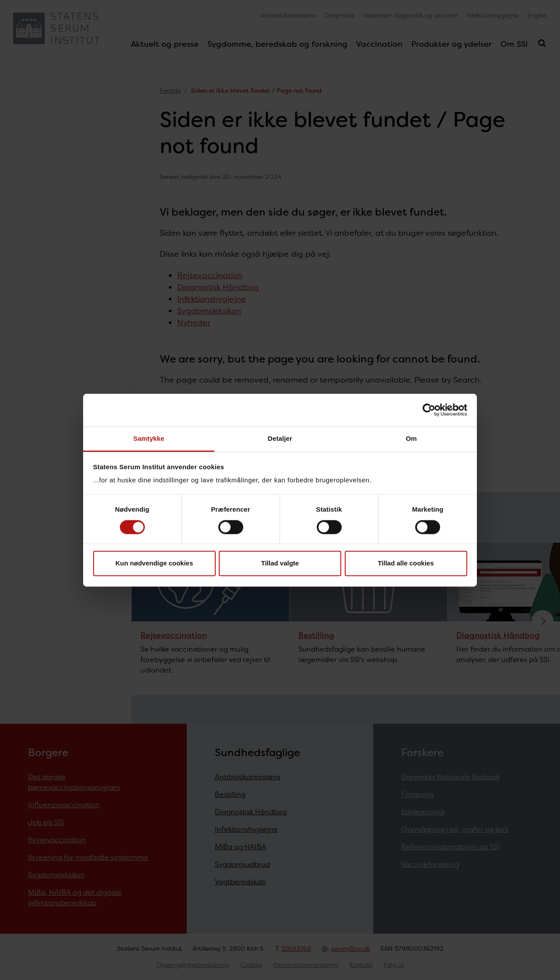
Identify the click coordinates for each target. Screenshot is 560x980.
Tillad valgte (280, 563)
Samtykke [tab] (149, 438)
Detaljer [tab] (280, 438)
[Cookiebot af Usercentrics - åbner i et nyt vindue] (429, 410)
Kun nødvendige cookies (154, 563)
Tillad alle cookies (406, 563)
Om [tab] (411, 438)
